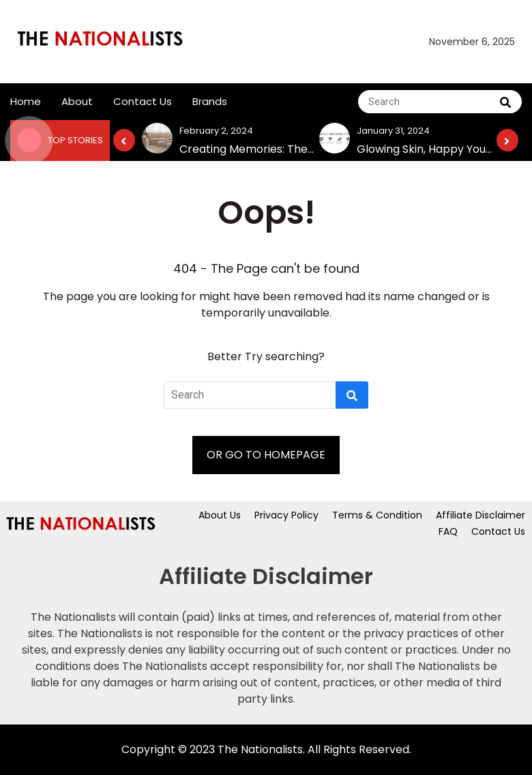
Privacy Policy (286, 515)
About (77, 101)
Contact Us (143, 101)
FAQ (448, 531)
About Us (220, 515)
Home (26, 101)
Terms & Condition (377, 515)
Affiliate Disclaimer (481, 515)
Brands (210, 101)
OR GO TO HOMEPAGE (266, 455)
